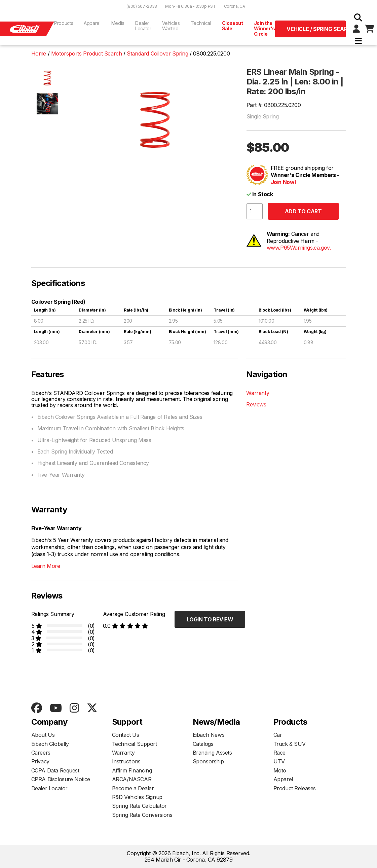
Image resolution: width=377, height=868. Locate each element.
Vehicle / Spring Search (316, 29)
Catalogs (203, 744)
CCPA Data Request (55, 770)
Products (64, 23)
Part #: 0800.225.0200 (274, 105)
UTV (279, 761)
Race (279, 753)
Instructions (126, 761)
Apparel (92, 23)
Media (118, 23)
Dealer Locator (143, 26)
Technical (201, 23)
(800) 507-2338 (142, 6)
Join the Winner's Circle (265, 28)
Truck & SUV (290, 744)
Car (278, 735)
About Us (43, 735)
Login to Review (210, 619)
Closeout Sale (233, 26)
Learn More (46, 566)
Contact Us (126, 735)
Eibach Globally (50, 744)
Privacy (40, 761)
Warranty (258, 393)
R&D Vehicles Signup (137, 797)
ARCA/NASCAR (132, 779)
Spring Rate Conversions (142, 815)
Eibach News (209, 735)
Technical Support (135, 744)
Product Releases (295, 788)
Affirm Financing (132, 770)
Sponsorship (208, 761)
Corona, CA (235, 6)
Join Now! (284, 182)
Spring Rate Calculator (139, 806)
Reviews (256, 404)
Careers (41, 753)
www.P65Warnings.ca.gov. (299, 248)
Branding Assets (212, 753)
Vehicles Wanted (171, 26)
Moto (280, 770)
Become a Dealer (133, 788)
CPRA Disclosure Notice (61, 779)
